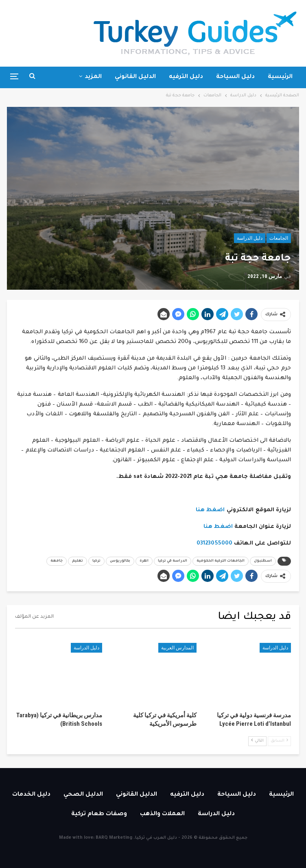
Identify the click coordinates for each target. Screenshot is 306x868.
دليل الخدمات (31, 795)
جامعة (57, 561)
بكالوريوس (120, 561)
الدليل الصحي (83, 795)
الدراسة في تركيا (173, 561)
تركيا (96, 561)
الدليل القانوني (135, 77)
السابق (279, 741)
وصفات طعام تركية (99, 814)
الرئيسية (280, 77)
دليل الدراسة (250, 238)
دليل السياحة (235, 77)
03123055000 (214, 544)
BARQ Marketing (114, 838)
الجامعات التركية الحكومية (221, 561)
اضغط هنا (210, 510)
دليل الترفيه (186, 77)
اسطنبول (263, 561)
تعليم (78, 561)
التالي (257, 741)
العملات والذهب (162, 814)
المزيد (93, 77)
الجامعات (279, 238)
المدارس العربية (177, 648)
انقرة (144, 561)
